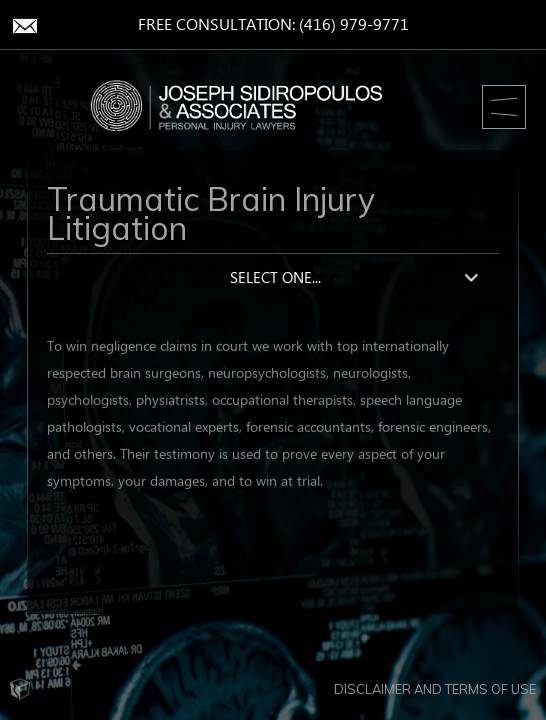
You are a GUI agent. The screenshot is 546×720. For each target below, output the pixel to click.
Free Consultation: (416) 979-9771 (273, 25)
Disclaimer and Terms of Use (435, 689)
